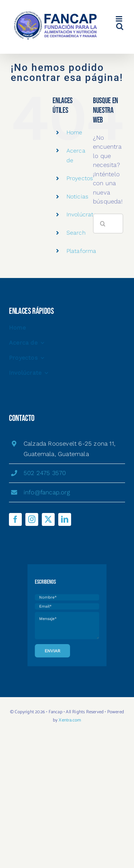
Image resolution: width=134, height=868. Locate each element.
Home (75, 132)
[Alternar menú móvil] (120, 19)
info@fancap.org (47, 492)
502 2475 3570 (45, 473)
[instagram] (32, 519)
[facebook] (15, 519)
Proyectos (80, 178)
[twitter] (48, 519)
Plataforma (81, 251)
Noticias (78, 196)
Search (76, 233)
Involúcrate (82, 214)
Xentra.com (70, 720)
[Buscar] (103, 224)
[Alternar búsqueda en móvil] (120, 26)
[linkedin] (65, 519)
